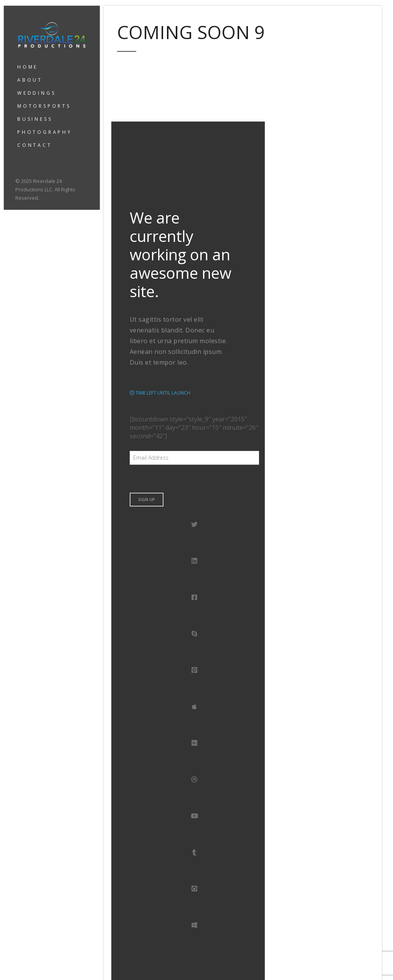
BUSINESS (35, 119)
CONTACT (35, 145)
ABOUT (30, 80)
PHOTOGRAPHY (45, 132)
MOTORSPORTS (44, 106)
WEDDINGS (36, 93)
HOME (28, 67)
